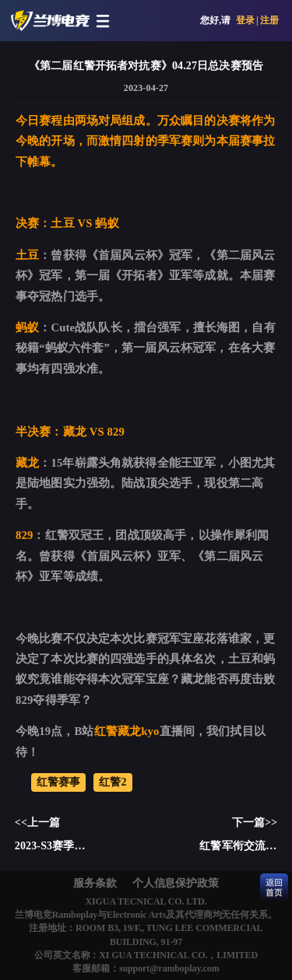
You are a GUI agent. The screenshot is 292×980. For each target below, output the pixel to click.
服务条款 (95, 883)
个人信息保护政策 (176, 883)
